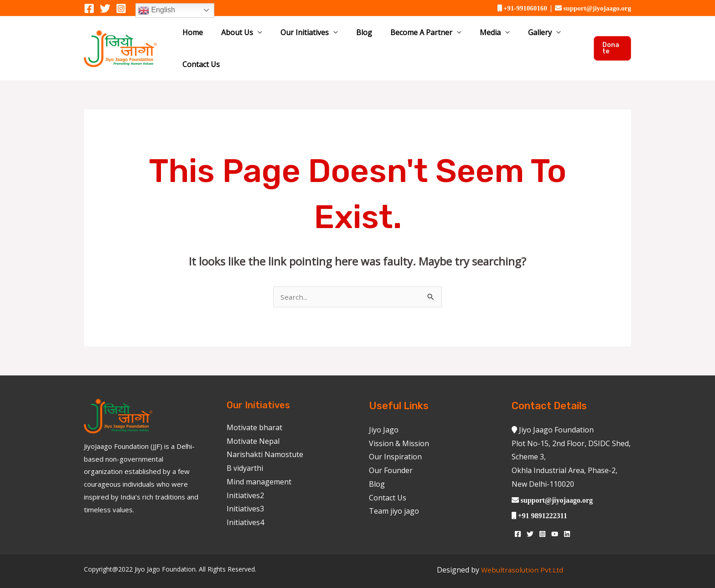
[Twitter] (105, 8)
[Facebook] (89, 8)
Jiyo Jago (384, 409)
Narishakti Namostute (265, 433)
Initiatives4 (245, 501)
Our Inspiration (395, 436)
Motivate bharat (254, 406)
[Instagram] (121, 8)
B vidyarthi (245, 447)
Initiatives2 (245, 474)
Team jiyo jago (394, 490)
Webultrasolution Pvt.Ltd (522, 549)
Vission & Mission (399, 422)
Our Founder (391, 449)
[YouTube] (555, 513)
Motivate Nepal (253, 420)
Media (466, 37)
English (157, 10)
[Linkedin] (567, 513)
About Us (245, 37)
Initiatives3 (245, 488)
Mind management (259, 461)
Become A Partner (405, 37)
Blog (355, 37)
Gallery (507, 37)
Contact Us (557, 37)
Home (208, 37)
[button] (611, 37)
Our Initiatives (304, 37)
